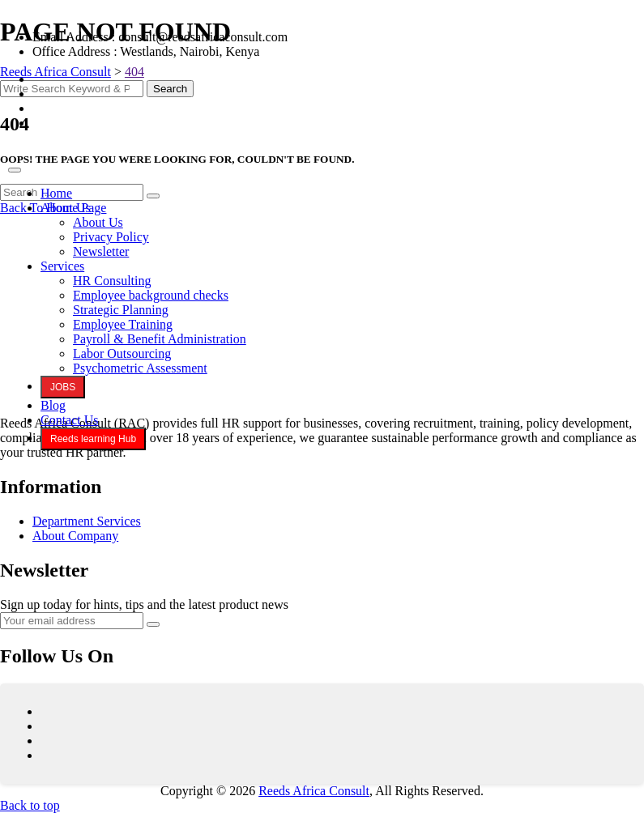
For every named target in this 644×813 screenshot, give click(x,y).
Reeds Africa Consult (314, 791)
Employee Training (123, 324)
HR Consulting (112, 281)
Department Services (87, 521)
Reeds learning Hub (93, 439)
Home (56, 193)
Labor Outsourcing (122, 353)
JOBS (63, 387)
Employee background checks (151, 295)
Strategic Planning (121, 310)
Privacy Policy (111, 237)
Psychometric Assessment (140, 368)
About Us (66, 208)
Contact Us (70, 420)
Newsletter (101, 251)
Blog (53, 405)
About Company (75, 536)
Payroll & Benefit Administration (160, 339)
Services (62, 266)
